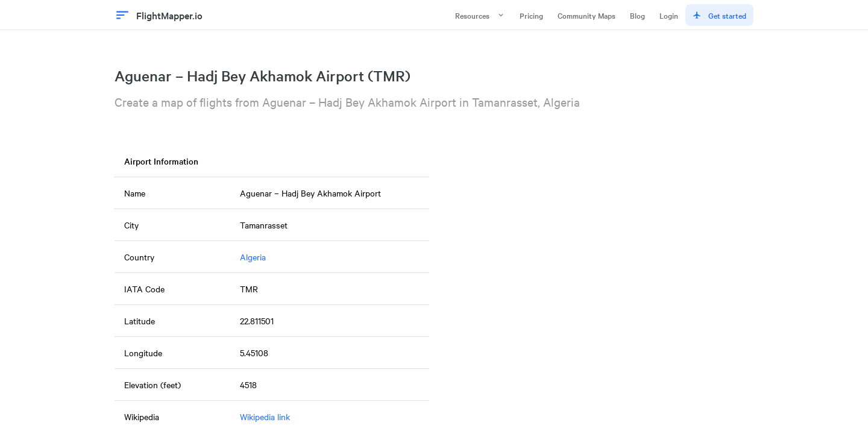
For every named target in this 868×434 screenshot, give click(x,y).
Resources (480, 15)
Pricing (531, 15)
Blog (637, 15)
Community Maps (587, 15)
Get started (719, 15)
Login (669, 15)
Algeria (253, 257)
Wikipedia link (265, 417)
